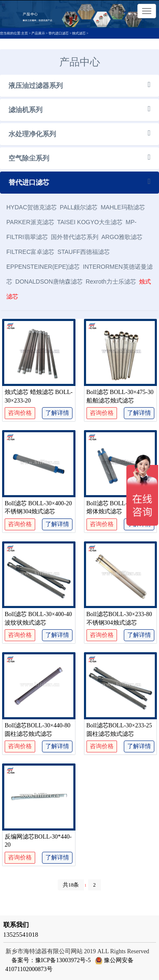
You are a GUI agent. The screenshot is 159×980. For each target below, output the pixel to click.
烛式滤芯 (79, 33)
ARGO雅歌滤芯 (122, 237)
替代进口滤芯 (59, 33)
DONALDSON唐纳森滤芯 (49, 282)
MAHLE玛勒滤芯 (123, 207)
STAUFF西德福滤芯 (83, 252)
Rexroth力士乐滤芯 (111, 282)
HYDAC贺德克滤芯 (32, 207)
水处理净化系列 (32, 134)
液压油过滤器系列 (36, 86)
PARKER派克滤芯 (30, 222)
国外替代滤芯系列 (75, 237)
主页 (25, 33)
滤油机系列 (25, 110)
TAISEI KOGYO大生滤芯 (90, 222)
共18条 (71, 885)
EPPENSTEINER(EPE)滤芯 (43, 267)
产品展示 (38, 33)
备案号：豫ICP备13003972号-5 (51, 960)
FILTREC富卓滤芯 (30, 252)
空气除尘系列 (29, 158)
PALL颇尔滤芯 (79, 207)
